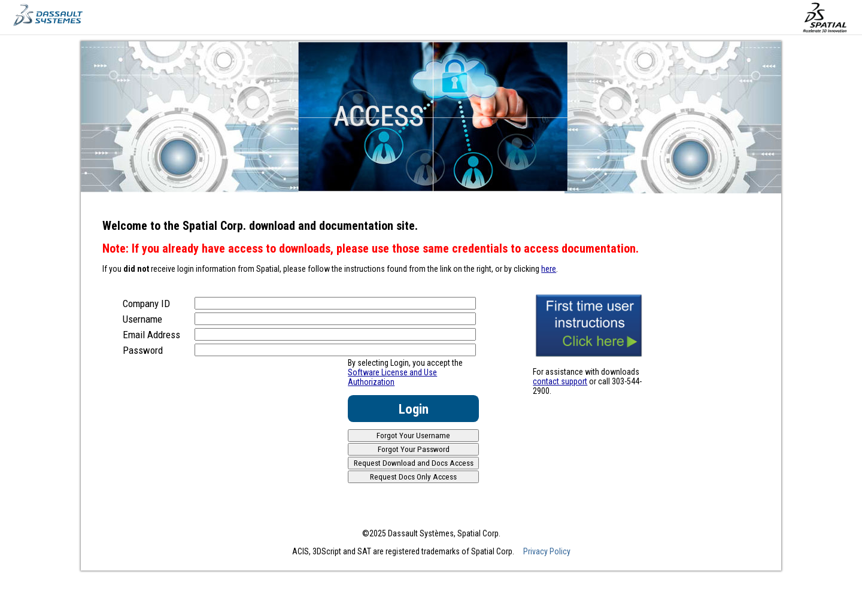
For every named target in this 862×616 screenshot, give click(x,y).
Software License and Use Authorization (392, 377)
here (549, 269)
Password (143, 350)
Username (142, 319)
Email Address (151, 335)
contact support (560, 381)
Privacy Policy (547, 551)
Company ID (146, 304)
